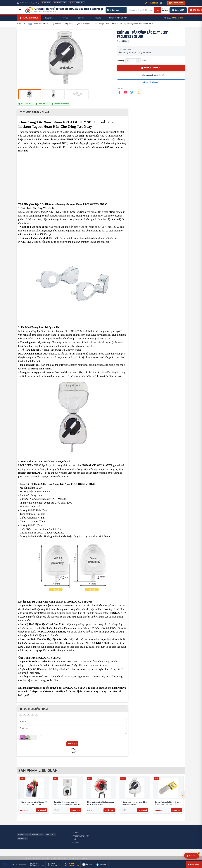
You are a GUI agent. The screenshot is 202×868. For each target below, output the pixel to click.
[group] (65, 58)
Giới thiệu (75, 843)
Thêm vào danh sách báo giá (151, 75)
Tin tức (74, 839)
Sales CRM (178, 10)
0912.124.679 (178, 18)
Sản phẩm (75, 833)
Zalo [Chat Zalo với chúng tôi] (163, 3)
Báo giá (42, 810)
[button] (183, 795)
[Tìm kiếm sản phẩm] (141, 10)
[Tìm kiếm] (158, 10)
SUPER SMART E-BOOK (80, 836)
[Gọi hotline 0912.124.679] (166, 10)
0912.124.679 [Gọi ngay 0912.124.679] (152, 3)
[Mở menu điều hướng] (20, 10)
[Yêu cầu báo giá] (192, 856)
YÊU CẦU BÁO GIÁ (151, 68)
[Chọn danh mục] (116, 10)
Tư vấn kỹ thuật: (151, 82)
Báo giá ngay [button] (176, 3)
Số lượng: (121, 61)
